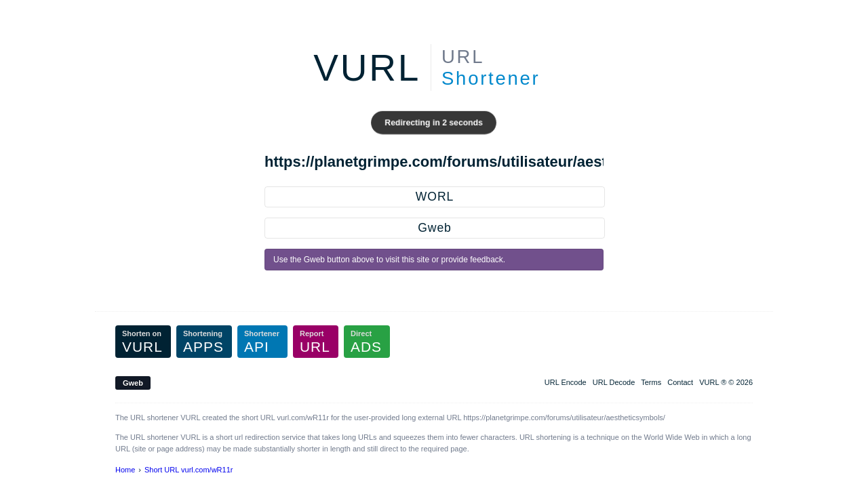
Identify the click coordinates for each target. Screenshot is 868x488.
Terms (651, 382)
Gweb (434, 228)
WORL (435, 197)
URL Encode (566, 382)
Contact (680, 382)
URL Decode (614, 382)
